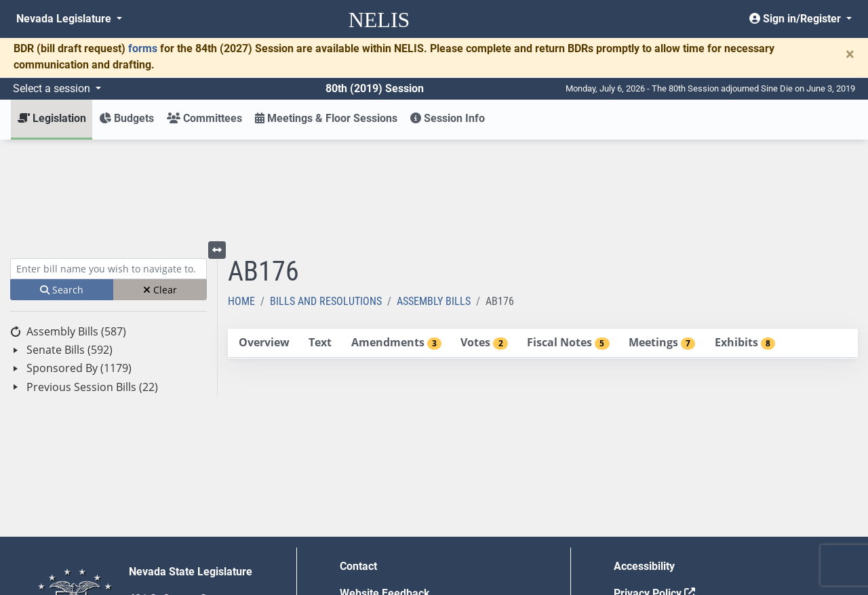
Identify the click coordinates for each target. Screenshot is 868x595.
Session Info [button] (448, 118)
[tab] (264, 244)
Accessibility (644, 467)
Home (241, 202)
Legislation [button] (52, 118)
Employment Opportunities (405, 521)
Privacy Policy (654, 494)
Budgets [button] (126, 118)
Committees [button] (204, 118)
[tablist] (543, 244)
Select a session (53, 88)
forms (143, 48)
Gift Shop (362, 548)
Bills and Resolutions (326, 202)
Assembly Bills (434, 202)
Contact (358, 467)
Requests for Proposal (668, 521)
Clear (160, 190)
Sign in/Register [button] (796, 19)
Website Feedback (385, 494)
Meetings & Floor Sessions (326, 118)
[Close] (850, 54)
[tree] (108, 260)
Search (62, 190)
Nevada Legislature (65, 19)
